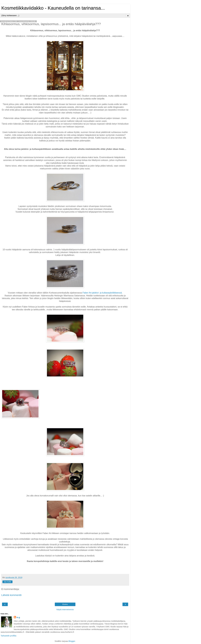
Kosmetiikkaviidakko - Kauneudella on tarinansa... (53, 8)
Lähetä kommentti (11, 595)
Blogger (72, 641)
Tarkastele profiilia (8, 636)
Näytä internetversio (65, 610)
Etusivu (65, 604)
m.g (18, 617)
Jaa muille (7, 582)
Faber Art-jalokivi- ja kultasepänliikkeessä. (103, 293)
